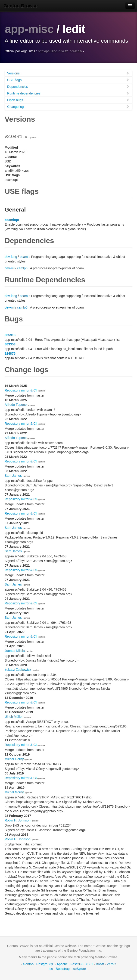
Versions (68, 73)
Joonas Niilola (15, 650)
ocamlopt (12, 220)
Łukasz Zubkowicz (18, 669)
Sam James (13, 475)
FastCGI (76, 964)
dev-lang (11, 256)
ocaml (24, 256)
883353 (10, 344)
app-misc (29, 29)
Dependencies (68, 86)
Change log (68, 106)
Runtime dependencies (68, 93)
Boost (100, 964)
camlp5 (22, 268)
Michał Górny (14, 759)
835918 (10, 335)
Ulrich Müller (14, 716)
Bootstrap (63, 968)
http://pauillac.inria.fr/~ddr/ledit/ (60, 51)
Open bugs (68, 100)
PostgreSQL (45, 964)
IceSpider (79, 968)
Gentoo (28, 964)
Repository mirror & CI (21, 390)
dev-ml (9, 268)
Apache (62, 964)
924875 (10, 353)
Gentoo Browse (21, 6)
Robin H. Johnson (17, 820)
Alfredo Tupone (16, 404)
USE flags (68, 80)
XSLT (89, 964)
